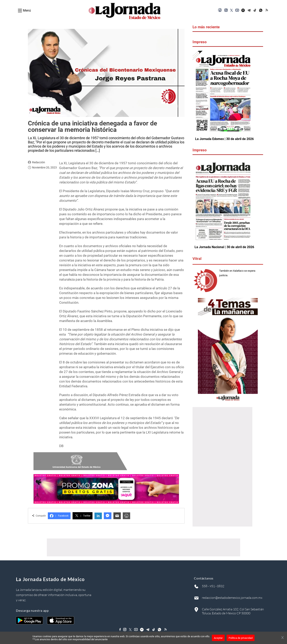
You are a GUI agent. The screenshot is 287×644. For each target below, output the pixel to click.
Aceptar (218, 638)
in (98, 516)
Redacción (39, 162)
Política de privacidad (241, 638)
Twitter (83, 516)
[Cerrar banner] (283, 638)
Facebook (59, 516)
